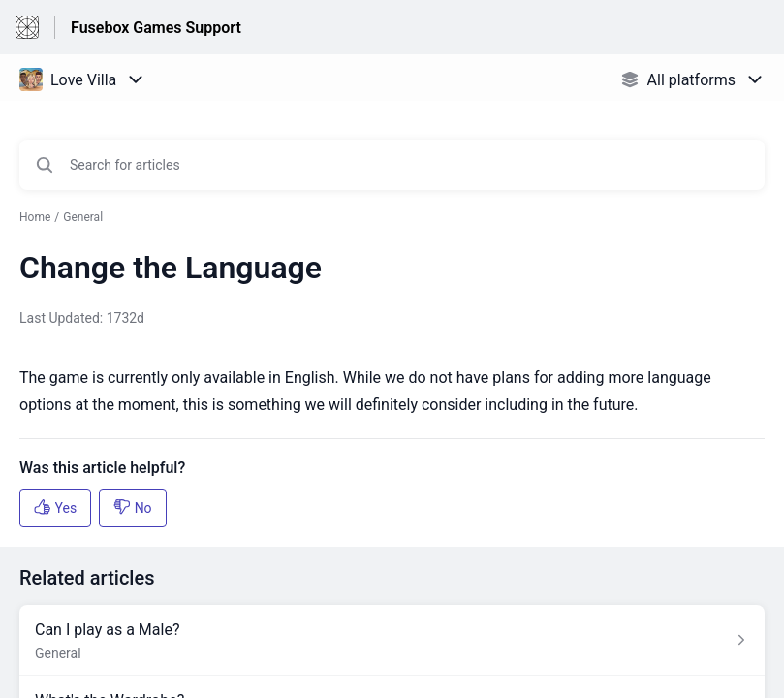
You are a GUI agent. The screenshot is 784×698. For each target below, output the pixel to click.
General (83, 217)
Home (35, 217)
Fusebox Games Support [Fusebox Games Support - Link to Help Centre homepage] (156, 28)
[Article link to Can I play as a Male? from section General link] (392, 640)
